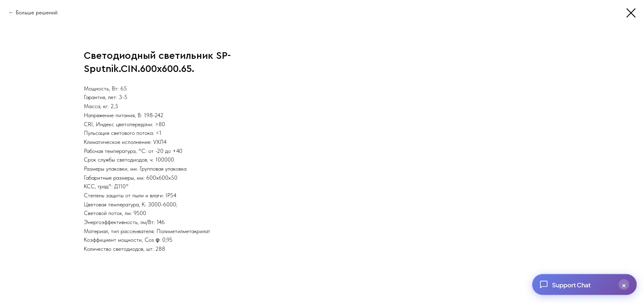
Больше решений (37, 12)
